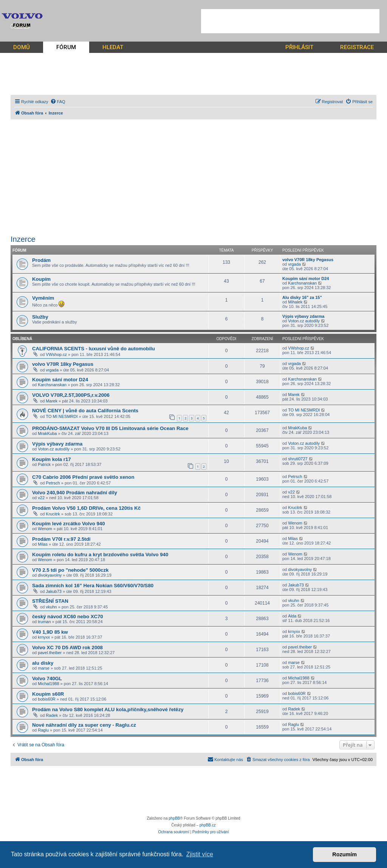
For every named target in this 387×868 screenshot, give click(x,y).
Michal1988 (48, 684)
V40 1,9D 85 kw (50, 632)
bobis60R (46, 699)
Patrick (44, 464)
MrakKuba (47, 433)
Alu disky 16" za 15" (302, 297)
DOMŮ (22, 47)
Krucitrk (53, 514)
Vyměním (43, 298)
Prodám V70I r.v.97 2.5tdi (61, 539)
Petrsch (53, 483)
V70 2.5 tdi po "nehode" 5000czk (70, 570)
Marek (52, 401)
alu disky (43, 663)
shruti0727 (298, 459)
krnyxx (44, 637)
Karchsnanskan (302, 283)
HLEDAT (113, 47)
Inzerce (23, 239)
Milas (43, 544)
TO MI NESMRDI (62, 416)
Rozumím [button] (344, 854)
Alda (292, 616)
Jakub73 (54, 591)
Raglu (43, 730)
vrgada (294, 264)
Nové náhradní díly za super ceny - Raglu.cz (84, 725)
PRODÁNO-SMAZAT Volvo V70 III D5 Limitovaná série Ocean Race (110, 428)
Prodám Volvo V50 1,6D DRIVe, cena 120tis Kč (86, 508)
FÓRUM (66, 47)
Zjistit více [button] (200, 854)
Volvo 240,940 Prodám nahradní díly (75, 493)
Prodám (41, 260)
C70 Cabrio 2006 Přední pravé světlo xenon (83, 477)
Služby (40, 317)
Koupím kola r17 (52, 459)
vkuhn (51, 607)
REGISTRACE (357, 47)
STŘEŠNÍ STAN (50, 601)
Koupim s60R (48, 694)
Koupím (41, 279)
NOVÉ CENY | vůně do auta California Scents (85, 411)
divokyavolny (50, 575)
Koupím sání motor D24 (306, 279)
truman (44, 622)
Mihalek (295, 302)
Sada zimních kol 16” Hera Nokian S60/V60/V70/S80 (93, 586)
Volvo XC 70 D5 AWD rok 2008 (67, 648)
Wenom (45, 529)
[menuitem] (58, 102)
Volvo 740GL (47, 678)
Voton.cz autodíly (304, 321)
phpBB (174, 818)
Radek (52, 715)
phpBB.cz (208, 825)
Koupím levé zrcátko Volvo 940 (69, 524)
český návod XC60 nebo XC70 (68, 617)
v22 (41, 498)
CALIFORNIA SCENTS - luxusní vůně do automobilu (94, 349)
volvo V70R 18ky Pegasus (308, 260)
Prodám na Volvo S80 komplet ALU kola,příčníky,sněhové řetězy (108, 709)
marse (44, 668)
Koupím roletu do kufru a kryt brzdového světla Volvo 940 (100, 555)
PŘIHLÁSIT (299, 47)
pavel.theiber (50, 653)
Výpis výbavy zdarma (303, 316)
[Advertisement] (290, 21)
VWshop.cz (56, 354)
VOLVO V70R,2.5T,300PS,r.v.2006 (71, 395)
